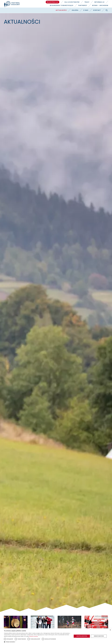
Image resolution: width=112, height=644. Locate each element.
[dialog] (56, 636)
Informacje (99, 2)
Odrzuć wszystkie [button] (99, 636)
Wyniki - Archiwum (100, 5)
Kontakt (97, 10)
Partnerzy (83, 5)
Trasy (87, 2)
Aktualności (61, 10)
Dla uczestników (72, 2)
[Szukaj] (107, 10)
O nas (86, 10)
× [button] (110, 630)
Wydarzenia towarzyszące (62, 5)
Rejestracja (52, 2)
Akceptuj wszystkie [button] (82, 636)
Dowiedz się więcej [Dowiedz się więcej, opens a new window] (33, 636)
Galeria (75, 10)
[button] (38, 642)
